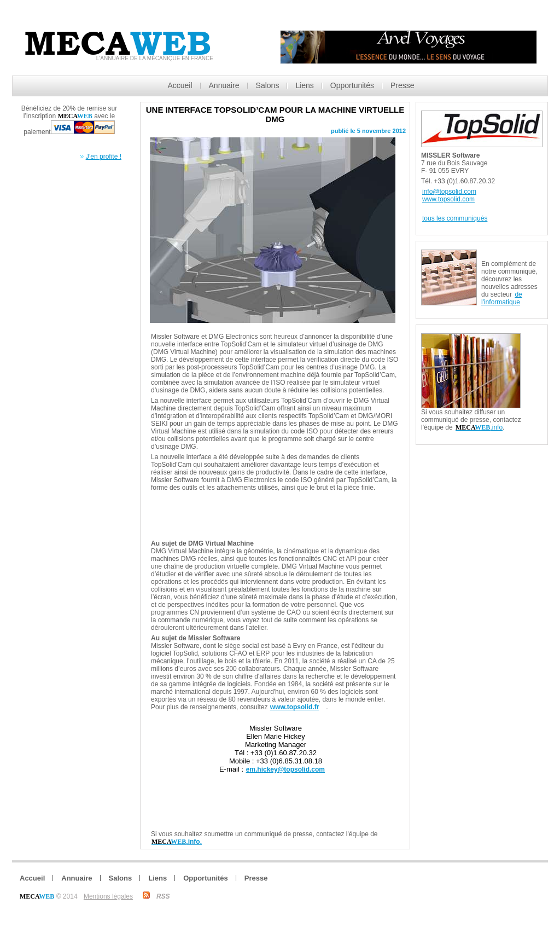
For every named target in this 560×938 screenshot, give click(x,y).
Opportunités (352, 85)
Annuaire (224, 85)
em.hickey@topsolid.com (285, 769)
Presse (402, 85)
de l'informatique (502, 298)
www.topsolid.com (448, 199)
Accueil (180, 85)
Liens (304, 85)
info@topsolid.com (449, 192)
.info (479, 427)
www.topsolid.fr (295, 707)
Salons (268, 85)
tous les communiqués (455, 218)
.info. (177, 842)
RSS (163, 896)
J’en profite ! (104, 157)
